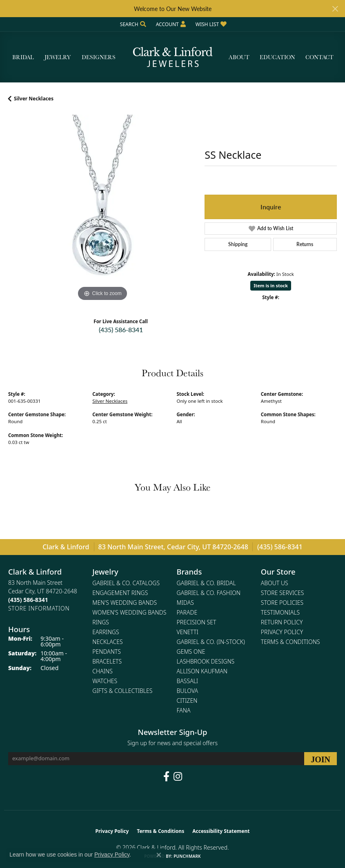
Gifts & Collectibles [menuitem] (122, 691)
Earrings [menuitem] (106, 632)
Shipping (238, 244)
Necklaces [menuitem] (107, 642)
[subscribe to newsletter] (321, 759)
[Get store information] (39, 608)
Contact (319, 57)
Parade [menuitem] (187, 612)
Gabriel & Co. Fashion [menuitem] (209, 593)
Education (277, 57)
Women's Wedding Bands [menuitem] (129, 612)
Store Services (283, 593)
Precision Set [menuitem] (197, 622)
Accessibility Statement (221, 831)
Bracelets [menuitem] (107, 661)
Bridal (23, 57)
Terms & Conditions (290, 642)
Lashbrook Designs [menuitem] (206, 661)
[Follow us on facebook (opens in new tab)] (166, 777)
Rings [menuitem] (101, 622)
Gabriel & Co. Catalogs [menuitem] (126, 583)
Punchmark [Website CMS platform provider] (187, 856)
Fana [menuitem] (184, 710)
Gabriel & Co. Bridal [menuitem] (206, 583)
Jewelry (58, 57)
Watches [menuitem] (105, 681)
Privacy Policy (282, 632)
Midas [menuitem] (185, 603)
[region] (102, 209)
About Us (275, 583)
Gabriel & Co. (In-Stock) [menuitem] (211, 642)
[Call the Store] (28, 600)
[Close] (335, 9)
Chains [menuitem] (102, 671)
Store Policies (282, 603)
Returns (305, 244)
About (239, 57)
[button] (132, 24)
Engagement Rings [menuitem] (120, 593)
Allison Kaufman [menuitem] (202, 671)
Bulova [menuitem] (188, 691)
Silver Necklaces (34, 99)
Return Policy (282, 622)
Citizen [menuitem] (187, 700)
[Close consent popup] (159, 855)
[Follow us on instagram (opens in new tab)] (178, 777)
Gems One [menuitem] (191, 652)
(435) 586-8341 (121, 330)
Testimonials (280, 612)
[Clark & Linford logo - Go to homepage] (173, 57)
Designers (99, 57)
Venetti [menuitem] (188, 632)
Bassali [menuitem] (188, 681)
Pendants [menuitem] (107, 652)
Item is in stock (271, 285)
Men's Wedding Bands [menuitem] (125, 603)
